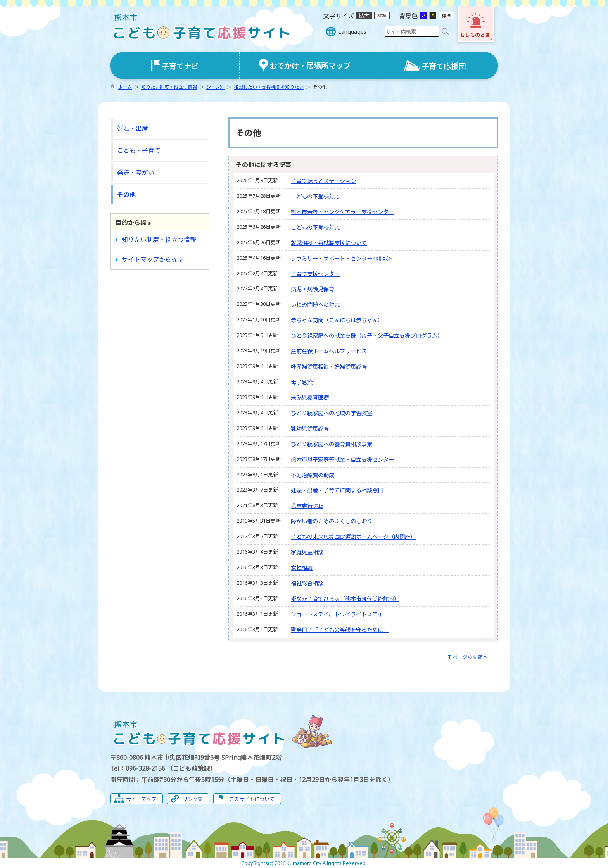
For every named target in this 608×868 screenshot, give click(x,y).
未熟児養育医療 (310, 398)
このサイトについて (252, 799)
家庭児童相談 (307, 552)
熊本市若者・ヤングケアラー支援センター (342, 212)
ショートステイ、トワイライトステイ (337, 614)
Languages (352, 32)
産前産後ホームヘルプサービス (329, 351)
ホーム (125, 87)
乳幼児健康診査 (310, 429)
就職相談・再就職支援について (329, 243)
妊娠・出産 (133, 128)
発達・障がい (136, 173)
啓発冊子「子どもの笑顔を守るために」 (340, 630)
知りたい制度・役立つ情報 (169, 87)
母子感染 (302, 382)
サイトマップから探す (153, 259)
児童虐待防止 (307, 506)
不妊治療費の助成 (313, 475)
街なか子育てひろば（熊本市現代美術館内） (345, 599)
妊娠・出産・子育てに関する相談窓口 (337, 490)
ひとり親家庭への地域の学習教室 (332, 413)
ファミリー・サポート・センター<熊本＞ (341, 258)
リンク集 (193, 799)
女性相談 (302, 568)
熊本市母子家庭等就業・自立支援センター (342, 460)
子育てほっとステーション (323, 181)
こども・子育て (139, 150)
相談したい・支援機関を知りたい (269, 87)
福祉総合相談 (307, 583)
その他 (126, 195)
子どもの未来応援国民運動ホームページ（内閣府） (353, 537)
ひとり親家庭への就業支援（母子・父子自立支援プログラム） (367, 336)
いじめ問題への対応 (315, 305)
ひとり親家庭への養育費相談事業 (332, 444)
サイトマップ (141, 799)
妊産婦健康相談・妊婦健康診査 (329, 367)
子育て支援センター (315, 274)
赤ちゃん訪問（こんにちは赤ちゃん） (337, 320)
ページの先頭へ (471, 657)
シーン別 (215, 87)
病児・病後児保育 (313, 289)
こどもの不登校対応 (315, 196)
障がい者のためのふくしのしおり (332, 521)
